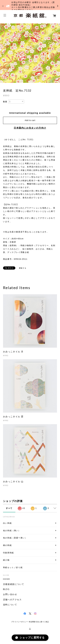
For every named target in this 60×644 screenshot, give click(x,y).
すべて (9, 508)
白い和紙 (7, 523)
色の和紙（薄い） (12, 531)
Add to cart (30, 120)
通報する (23, 268)
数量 (5, 102)
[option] (30, 53)
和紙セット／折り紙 (13, 567)
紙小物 (6, 560)
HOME (6, 579)
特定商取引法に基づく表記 (39, 622)
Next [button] (57, 53)
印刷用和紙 (8, 553)
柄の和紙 (7, 545)
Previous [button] (3, 53)
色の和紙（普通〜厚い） (15, 538)
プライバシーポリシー (20, 622)
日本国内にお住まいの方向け (30, 128)
